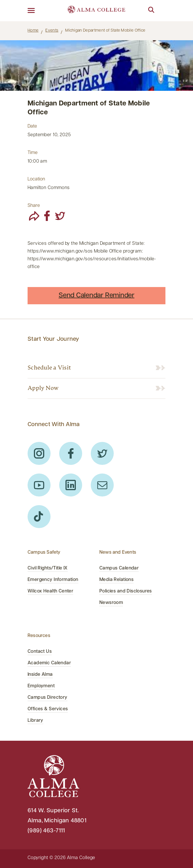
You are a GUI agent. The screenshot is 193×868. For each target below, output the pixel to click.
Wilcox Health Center (50, 591)
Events (52, 31)
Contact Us (40, 652)
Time (33, 153)
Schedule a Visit (49, 368)
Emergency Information (53, 580)
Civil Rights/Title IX (48, 568)
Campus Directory (48, 698)
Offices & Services (48, 709)
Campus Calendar (119, 568)
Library (35, 721)
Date (32, 126)
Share (34, 206)
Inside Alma (40, 675)
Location (36, 179)
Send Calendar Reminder (96, 296)
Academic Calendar (49, 663)
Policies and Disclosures (126, 591)
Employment (41, 686)
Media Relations (116, 580)
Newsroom (111, 603)
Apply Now (43, 388)
